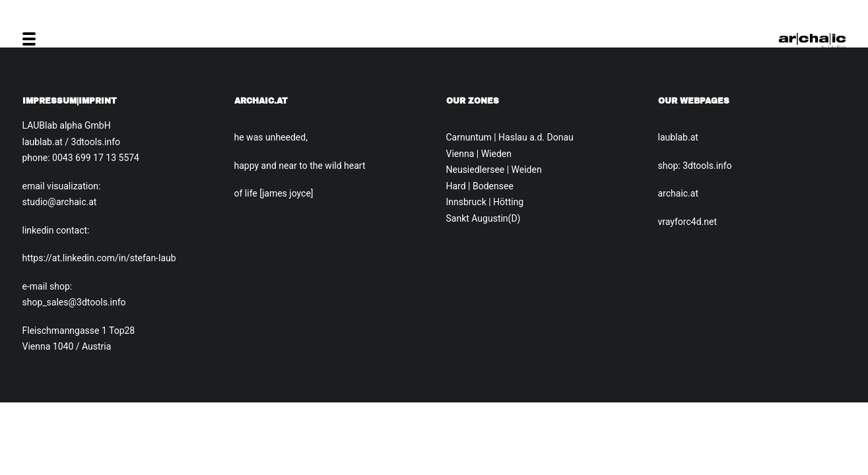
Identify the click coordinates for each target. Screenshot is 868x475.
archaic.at (679, 193)
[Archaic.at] (812, 39)
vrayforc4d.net (687, 222)
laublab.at (678, 137)
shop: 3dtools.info (695, 166)
